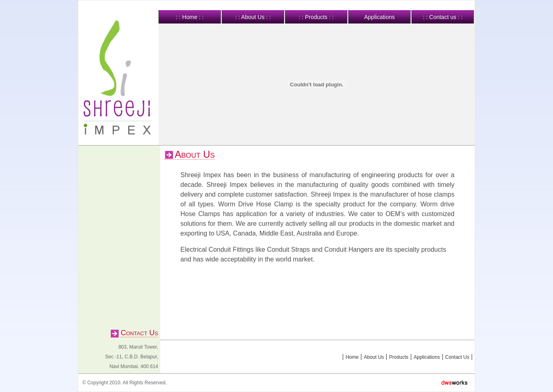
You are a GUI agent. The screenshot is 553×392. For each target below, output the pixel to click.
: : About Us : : (253, 17)
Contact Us (457, 357)
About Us (374, 357)
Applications (379, 17)
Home (352, 357)
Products (399, 357)
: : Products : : (316, 17)
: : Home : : (190, 17)
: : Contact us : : (443, 17)
